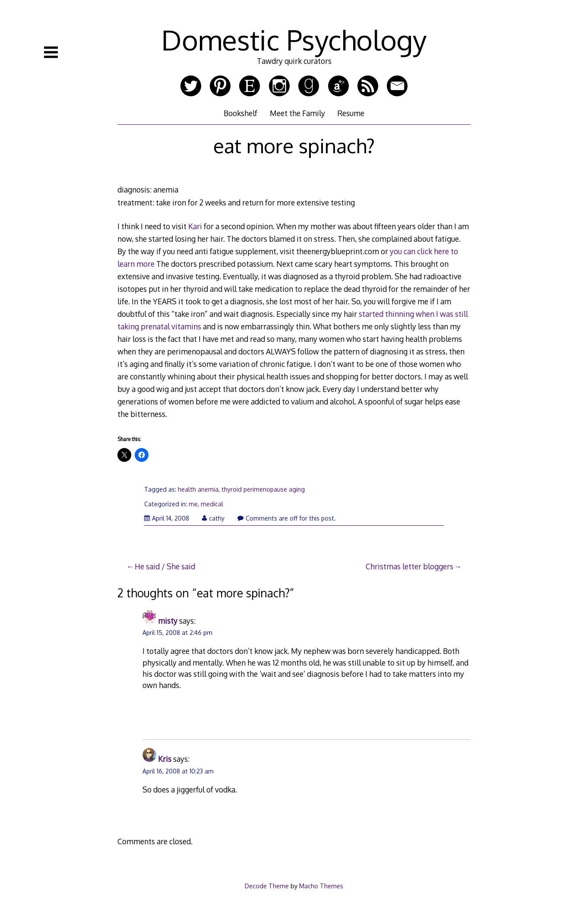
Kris (165, 759)
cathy (213, 518)
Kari (195, 226)
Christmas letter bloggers (409, 566)
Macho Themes (321, 886)
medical (212, 504)
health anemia (198, 489)
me (193, 504)
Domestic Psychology (294, 39)
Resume (351, 113)
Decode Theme (267, 886)
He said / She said (165, 566)
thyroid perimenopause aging (263, 489)
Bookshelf (240, 113)
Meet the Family (297, 113)
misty (168, 621)
